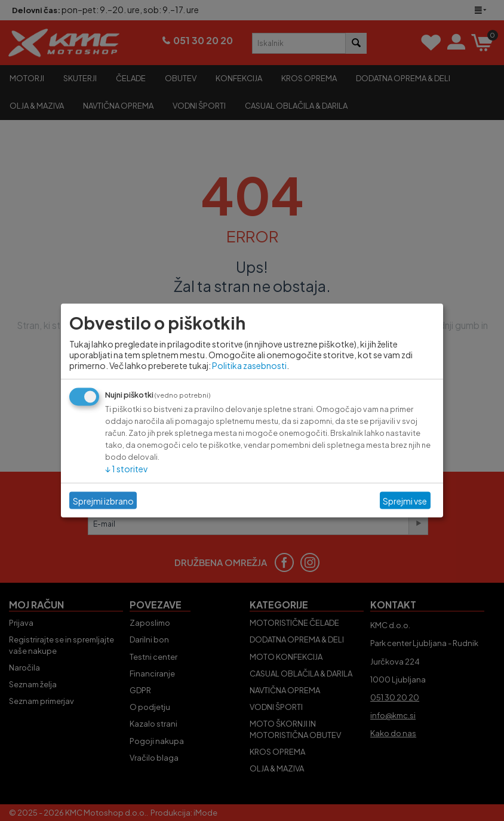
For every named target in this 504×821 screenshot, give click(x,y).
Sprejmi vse (405, 500)
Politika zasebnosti (249, 365)
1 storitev (126, 469)
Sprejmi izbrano (103, 500)
